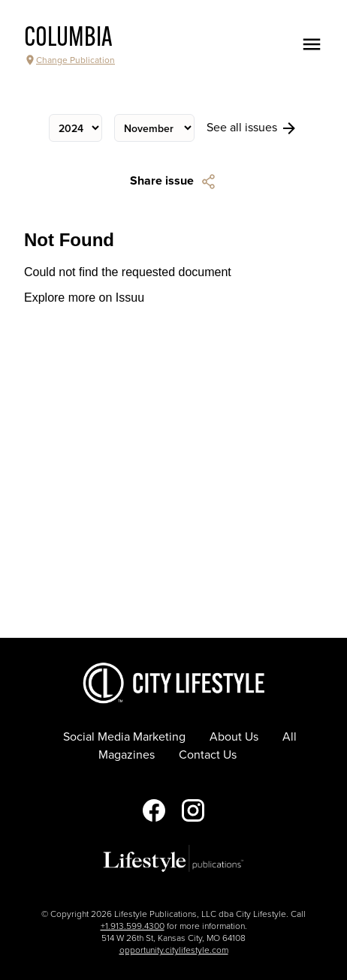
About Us (234, 737)
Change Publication (69, 60)
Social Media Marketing (124, 737)
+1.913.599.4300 (133, 926)
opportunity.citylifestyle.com (174, 950)
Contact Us (208, 755)
